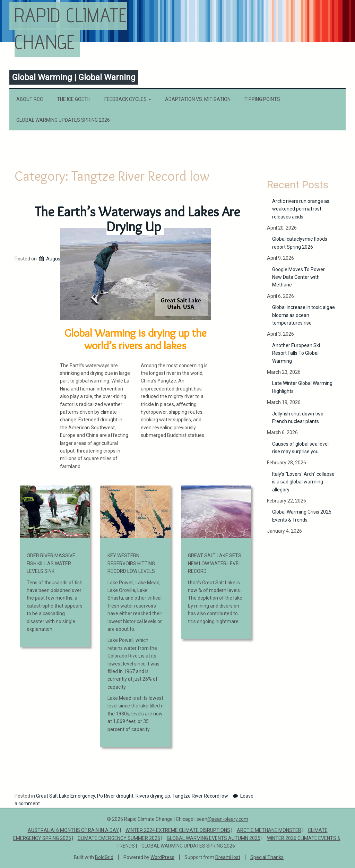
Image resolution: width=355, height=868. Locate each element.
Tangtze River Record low (200, 796)
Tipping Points (262, 99)
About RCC (30, 99)
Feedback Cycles (128, 99)
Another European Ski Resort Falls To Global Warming (296, 353)
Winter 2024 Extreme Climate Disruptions (178, 830)
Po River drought (115, 796)
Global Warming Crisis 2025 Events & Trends (302, 516)
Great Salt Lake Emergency (66, 796)
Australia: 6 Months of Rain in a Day (73, 830)
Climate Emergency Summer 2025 (119, 838)
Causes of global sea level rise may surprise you (300, 448)
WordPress (162, 857)
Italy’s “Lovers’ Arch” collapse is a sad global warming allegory (303, 482)
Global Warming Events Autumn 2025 (214, 838)
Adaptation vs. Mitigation (198, 99)
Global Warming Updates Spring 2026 (63, 120)
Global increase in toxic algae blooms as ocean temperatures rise (304, 315)
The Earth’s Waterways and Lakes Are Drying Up (137, 219)
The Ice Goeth (74, 99)
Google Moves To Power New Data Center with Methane (298, 277)
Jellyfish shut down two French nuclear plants (298, 418)
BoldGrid (104, 857)
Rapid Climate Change (71, 28)
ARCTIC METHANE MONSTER (269, 830)
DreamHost (228, 857)
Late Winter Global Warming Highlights (302, 387)
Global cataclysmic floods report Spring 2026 (300, 243)
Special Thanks (267, 857)
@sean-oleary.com (228, 819)
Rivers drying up (153, 796)
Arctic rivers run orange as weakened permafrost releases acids (301, 209)
